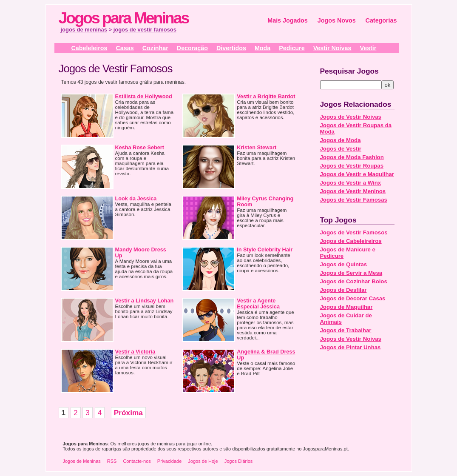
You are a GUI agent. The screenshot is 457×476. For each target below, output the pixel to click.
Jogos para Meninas (124, 18)
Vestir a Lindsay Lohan (145, 301)
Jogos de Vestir (341, 149)
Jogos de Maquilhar (346, 307)
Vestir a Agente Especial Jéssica (258, 304)
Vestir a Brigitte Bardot (266, 97)
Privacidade (169, 461)
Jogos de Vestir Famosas (354, 200)
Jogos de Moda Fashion (352, 157)
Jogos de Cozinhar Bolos (354, 281)
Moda (263, 48)
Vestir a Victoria (135, 352)
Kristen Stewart (257, 148)
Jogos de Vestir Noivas (351, 117)
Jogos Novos (337, 20)
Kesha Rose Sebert (140, 148)
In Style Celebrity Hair (265, 250)
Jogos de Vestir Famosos (354, 232)
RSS (112, 461)
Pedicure (292, 48)
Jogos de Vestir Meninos (353, 191)
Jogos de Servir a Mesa (351, 273)
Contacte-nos (137, 461)
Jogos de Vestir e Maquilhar (357, 174)
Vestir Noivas (332, 48)
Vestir (368, 48)
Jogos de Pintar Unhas (351, 347)
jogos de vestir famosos (145, 30)
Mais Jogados (288, 20)
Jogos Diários (239, 461)
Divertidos (231, 48)
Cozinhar (155, 48)
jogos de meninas (84, 30)
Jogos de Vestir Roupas (352, 166)
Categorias (381, 20)
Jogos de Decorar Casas (353, 298)
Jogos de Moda (341, 140)
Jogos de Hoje (203, 461)
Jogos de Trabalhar (346, 330)
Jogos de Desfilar (343, 290)
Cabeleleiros (89, 48)
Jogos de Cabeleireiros (351, 241)
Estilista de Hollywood (144, 97)
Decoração (192, 48)
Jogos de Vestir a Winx (351, 183)
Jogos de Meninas (82, 461)
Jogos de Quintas (344, 264)
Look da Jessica (136, 199)
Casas (125, 48)
